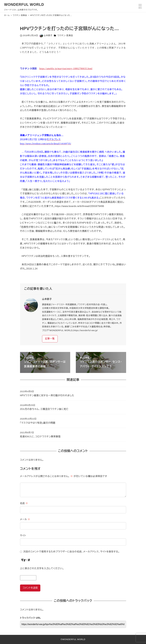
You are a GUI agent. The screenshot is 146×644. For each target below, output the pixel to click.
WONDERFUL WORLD (24, 4)
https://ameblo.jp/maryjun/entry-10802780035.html (66, 69)
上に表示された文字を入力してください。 (42, 568)
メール (25, 519)
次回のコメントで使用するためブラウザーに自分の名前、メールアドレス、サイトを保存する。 (71, 552)
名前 (24, 503)
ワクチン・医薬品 (65, 35)
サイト (23, 536)
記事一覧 (50, 339)
